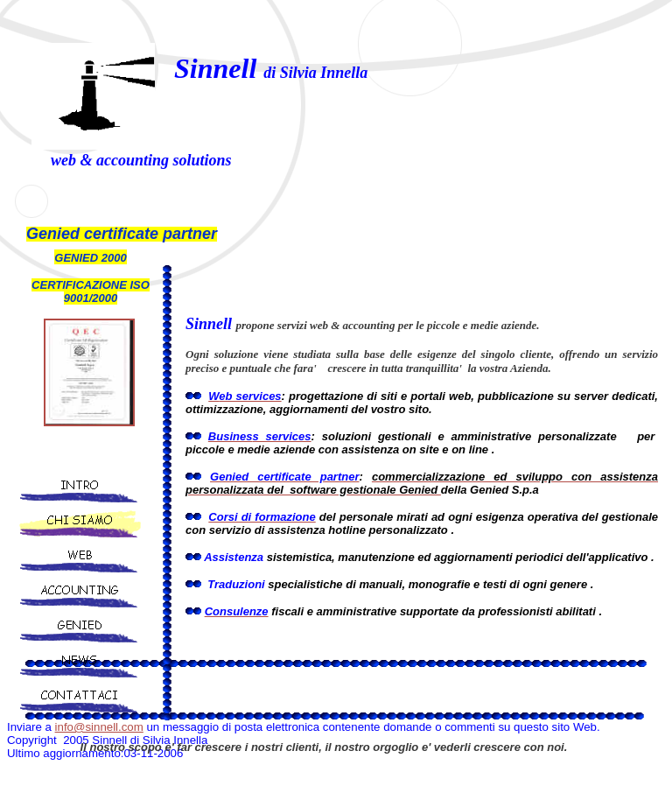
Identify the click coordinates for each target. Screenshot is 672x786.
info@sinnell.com (99, 727)
